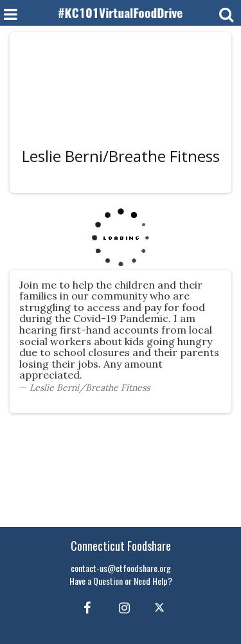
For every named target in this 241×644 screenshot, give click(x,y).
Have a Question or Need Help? (121, 581)
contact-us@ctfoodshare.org (121, 568)
